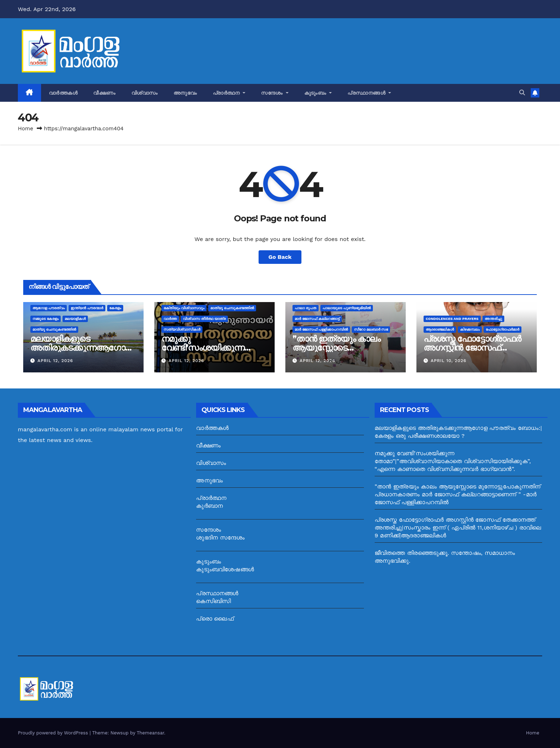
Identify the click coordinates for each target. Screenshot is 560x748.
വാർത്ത (170, 319)
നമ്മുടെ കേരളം (46, 319)
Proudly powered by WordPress (54, 733)
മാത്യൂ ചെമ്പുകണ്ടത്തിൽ (54, 329)
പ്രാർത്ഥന (229, 93)
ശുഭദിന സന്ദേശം (220, 538)
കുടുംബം (318, 93)
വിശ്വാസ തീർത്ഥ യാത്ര (204, 319)
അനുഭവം (185, 93)
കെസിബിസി (213, 601)
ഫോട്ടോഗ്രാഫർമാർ (502, 329)
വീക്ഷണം (104, 93)
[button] (522, 93)
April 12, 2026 (55, 361)
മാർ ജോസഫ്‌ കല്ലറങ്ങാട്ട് (317, 319)
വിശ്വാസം (145, 93)
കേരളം (115, 308)
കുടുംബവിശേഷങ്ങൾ (225, 569)
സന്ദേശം (275, 93)
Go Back (280, 257)
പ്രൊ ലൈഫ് (215, 619)
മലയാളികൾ (75, 319)
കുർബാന (209, 506)
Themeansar (151, 733)
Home (26, 129)
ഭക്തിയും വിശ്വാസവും (184, 308)
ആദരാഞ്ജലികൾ (440, 329)
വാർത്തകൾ (63, 93)
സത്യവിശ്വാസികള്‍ (182, 329)
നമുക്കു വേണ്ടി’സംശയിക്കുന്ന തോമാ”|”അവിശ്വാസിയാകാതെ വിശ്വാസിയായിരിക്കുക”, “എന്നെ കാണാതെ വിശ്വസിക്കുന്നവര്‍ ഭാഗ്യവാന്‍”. (453, 461)
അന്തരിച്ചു (493, 319)
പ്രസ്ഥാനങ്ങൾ (369, 93)
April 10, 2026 (449, 361)
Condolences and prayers (452, 319)
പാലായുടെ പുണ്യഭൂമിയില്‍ (347, 308)
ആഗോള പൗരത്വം (49, 308)
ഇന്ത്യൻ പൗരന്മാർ (87, 308)
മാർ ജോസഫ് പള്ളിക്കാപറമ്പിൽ (321, 329)
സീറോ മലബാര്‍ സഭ (371, 329)
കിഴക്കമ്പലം (470, 329)
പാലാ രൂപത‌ (306, 308)
